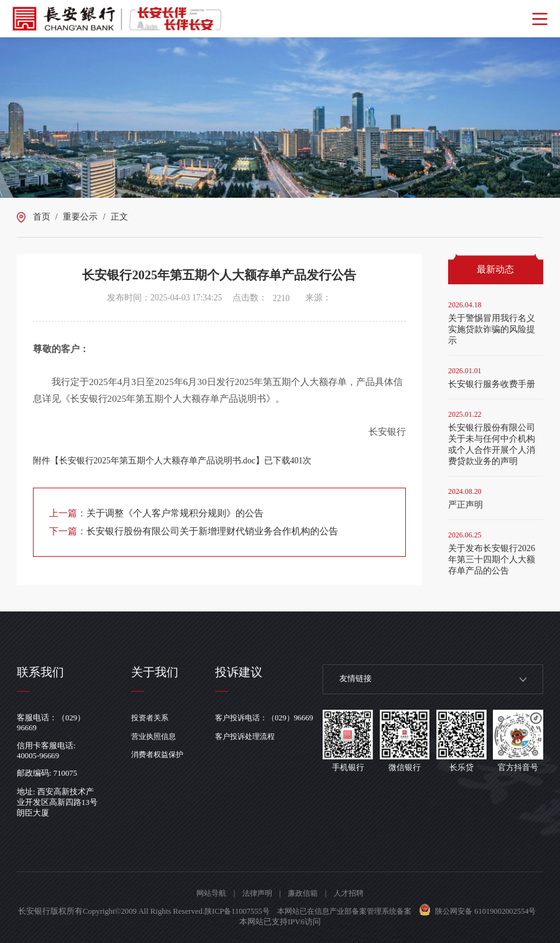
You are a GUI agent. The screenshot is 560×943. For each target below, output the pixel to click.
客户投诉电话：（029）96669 (272, 718)
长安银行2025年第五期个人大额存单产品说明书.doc (157, 461)
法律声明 (256, 893)
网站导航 (208, 893)
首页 (42, 217)
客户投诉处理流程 (252, 736)
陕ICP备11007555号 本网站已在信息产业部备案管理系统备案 (342, 911)
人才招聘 (352, 893)
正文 (119, 217)
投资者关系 (152, 718)
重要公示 (80, 217)
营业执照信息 (156, 736)
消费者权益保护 (160, 755)
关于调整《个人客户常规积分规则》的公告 (175, 513)
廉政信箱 (304, 893)
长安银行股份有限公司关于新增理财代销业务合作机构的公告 (212, 531)
